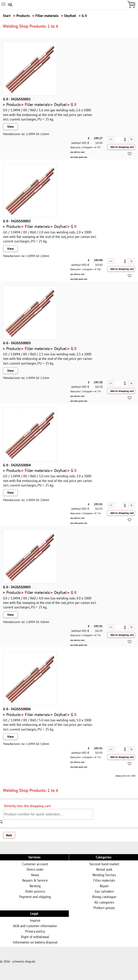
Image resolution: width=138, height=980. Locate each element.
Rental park (104, 869)
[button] (131, 139)
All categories (104, 902)
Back (9, 835)
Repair (104, 886)
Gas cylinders (104, 891)
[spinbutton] (118, 140)
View (10, 127)
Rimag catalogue (104, 897)
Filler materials (104, 880)
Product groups (104, 908)
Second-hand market (104, 864)
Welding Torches (104, 875)
